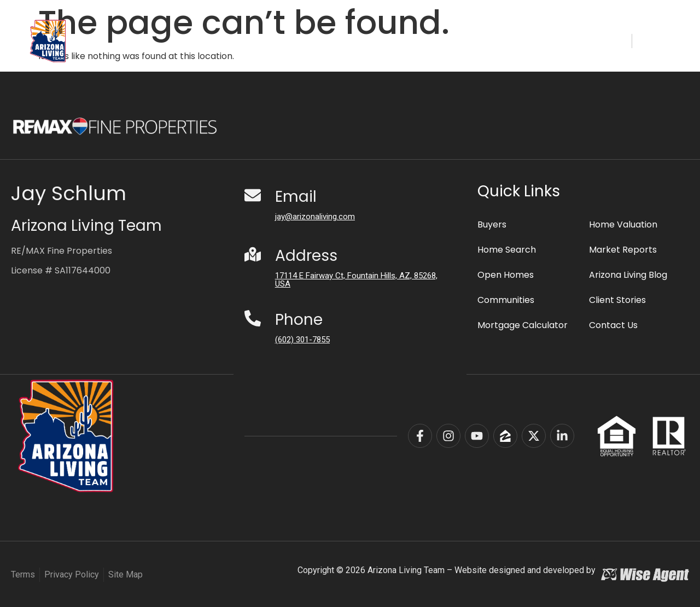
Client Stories (617, 299)
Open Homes (506, 274)
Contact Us (613, 325)
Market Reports (623, 249)
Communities (361, 41)
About (538, 41)
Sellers (480, 41)
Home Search (273, 41)
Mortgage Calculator (523, 325)
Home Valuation (623, 224)
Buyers (427, 41)
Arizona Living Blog (628, 274)
